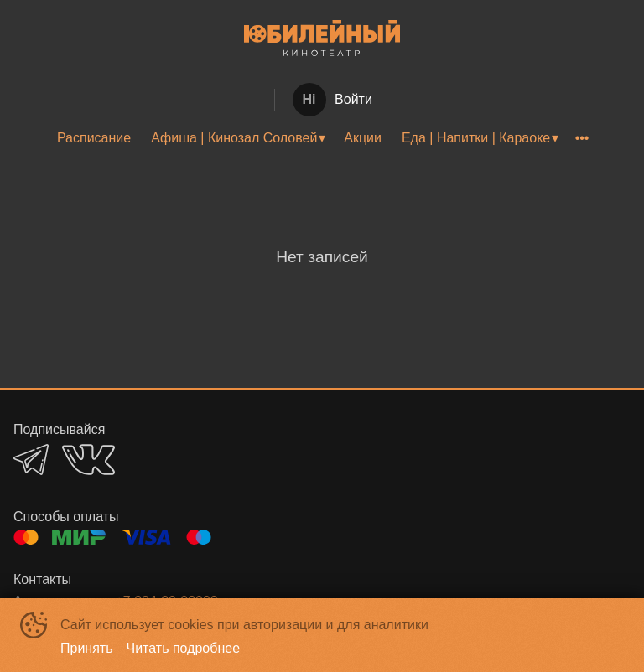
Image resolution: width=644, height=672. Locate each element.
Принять (87, 648)
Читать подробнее (184, 648)
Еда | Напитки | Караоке (476, 138)
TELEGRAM (31, 460)
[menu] (322, 138)
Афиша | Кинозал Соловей (234, 138)
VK (88, 460)
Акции (363, 138)
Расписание (94, 138)
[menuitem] (94, 138)
